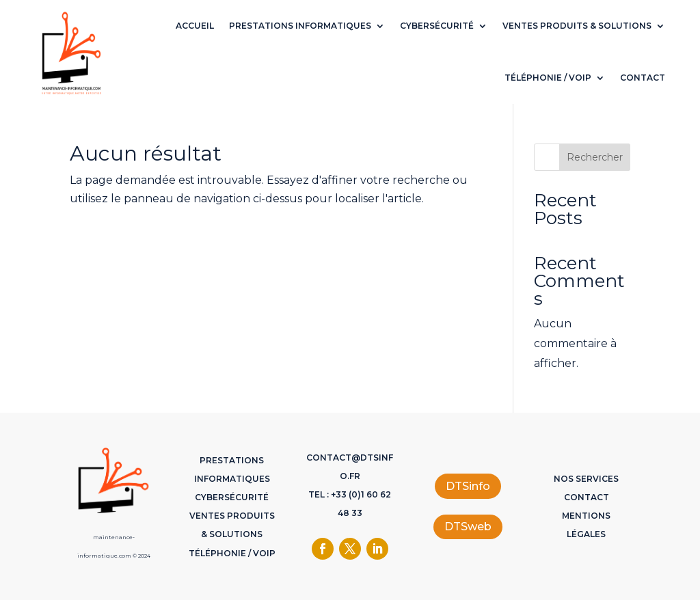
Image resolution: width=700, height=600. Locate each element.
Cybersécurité (437, 26)
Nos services (586, 479)
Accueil (195, 26)
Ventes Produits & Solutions (577, 26)
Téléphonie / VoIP (548, 78)
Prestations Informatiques (300, 26)
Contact (643, 78)
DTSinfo (468, 486)
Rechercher (595, 157)
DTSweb (468, 527)
